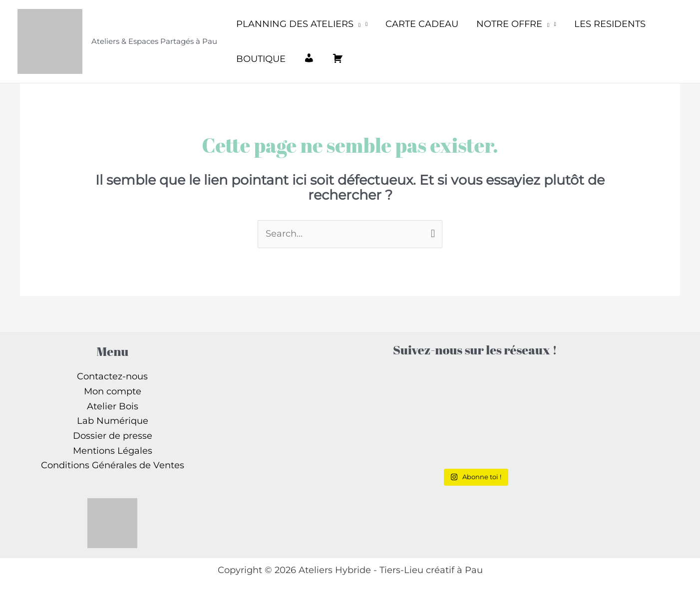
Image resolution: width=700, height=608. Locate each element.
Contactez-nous (112, 376)
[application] (357, 24)
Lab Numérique (113, 421)
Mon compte (113, 391)
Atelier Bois (113, 406)
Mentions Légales (113, 451)
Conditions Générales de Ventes (113, 465)
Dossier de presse (113, 436)
